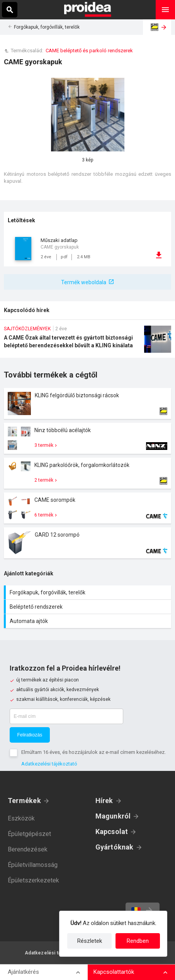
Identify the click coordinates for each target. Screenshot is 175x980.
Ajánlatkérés (23, 972)
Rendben (138, 941)
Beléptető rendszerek (88, 607)
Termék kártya (87, 403)
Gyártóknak (115, 847)
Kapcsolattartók (114, 972)
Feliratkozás (30, 735)
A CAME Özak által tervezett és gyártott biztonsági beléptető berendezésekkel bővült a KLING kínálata (87, 342)
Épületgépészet (29, 834)
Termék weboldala (84, 282)
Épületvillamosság (33, 865)
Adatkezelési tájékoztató (49, 764)
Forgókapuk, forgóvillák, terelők (47, 27)
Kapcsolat (112, 832)
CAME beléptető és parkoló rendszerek (89, 51)
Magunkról (113, 816)
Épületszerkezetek (33, 880)
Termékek (24, 801)
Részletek (90, 941)
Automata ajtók (88, 621)
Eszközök (21, 818)
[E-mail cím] (66, 716)
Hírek (104, 801)
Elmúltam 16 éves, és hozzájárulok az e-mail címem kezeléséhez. (93, 752)
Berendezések (28, 849)
